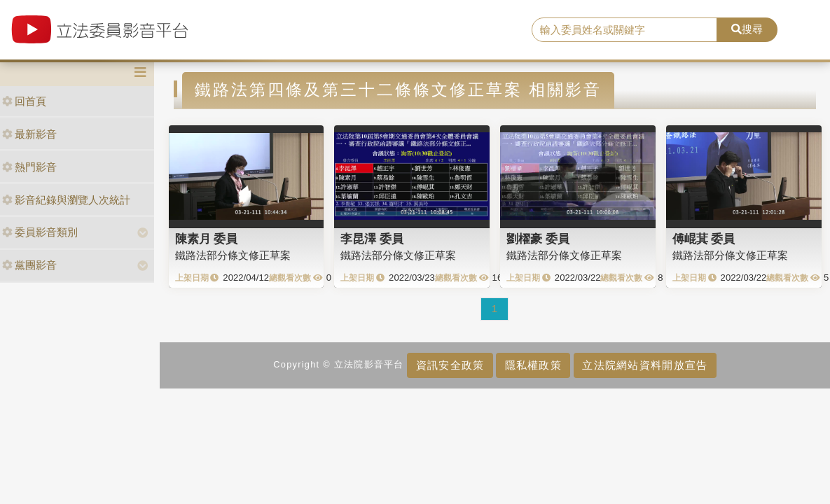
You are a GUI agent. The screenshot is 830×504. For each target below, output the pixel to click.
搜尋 (747, 29)
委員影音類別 (40, 232)
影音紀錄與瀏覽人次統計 (66, 200)
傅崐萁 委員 (704, 239)
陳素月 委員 (207, 239)
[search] (624, 30)
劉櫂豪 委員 (538, 239)
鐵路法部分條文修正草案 (233, 255)
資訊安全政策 (450, 365)
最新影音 (29, 134)
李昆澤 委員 (372, 239)
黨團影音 (29, 265)
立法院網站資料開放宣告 (645, 365)
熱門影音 (29, 167)
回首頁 (24, 101)
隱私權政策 (533, 365)
